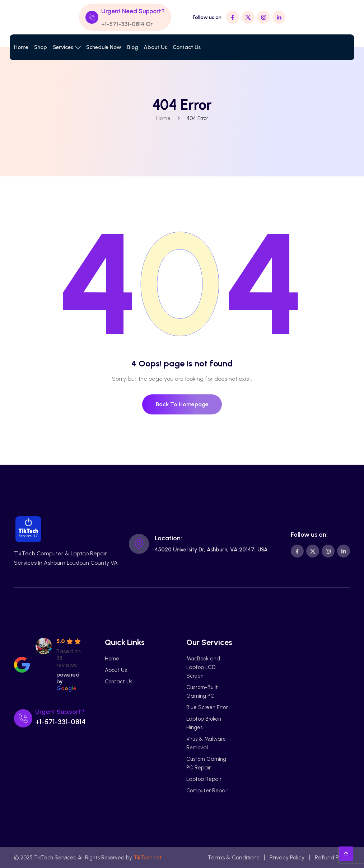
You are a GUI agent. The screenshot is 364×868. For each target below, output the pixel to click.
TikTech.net (148, 858)
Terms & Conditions (233, 857)
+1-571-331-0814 (123, 24)
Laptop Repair (204, 779)
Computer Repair (207, 791)
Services (63, 47)
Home (21, 47)
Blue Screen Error (207, 707)
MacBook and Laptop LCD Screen (203, 667)
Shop (41, 47)
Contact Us (187, 47)
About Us (155, 47)
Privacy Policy (287, 857)
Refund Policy (332, 857)
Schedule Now (104, 47)
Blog (132, 47)
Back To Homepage (182, 404)
